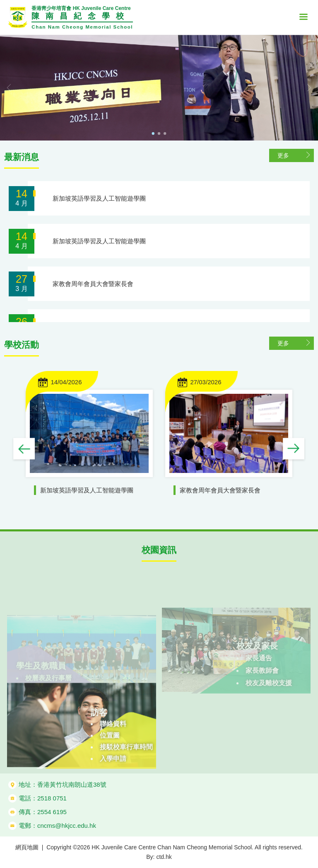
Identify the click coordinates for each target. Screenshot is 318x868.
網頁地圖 (27, 847)
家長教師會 (262, 684)
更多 (283, 155)
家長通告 (259, 672)
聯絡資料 (113, 748)
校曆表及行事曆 (48, 685)
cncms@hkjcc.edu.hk (67, 826)
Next (294, 450)
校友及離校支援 (269, 697)
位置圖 (110, 760)
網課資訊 (39, 698)
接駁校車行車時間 (126, 772)
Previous (24, 450)
